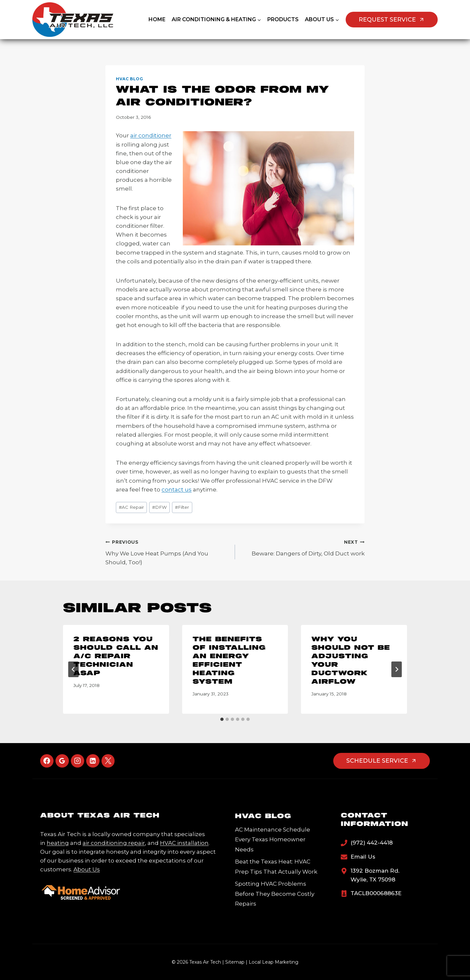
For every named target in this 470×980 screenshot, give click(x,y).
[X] (108, 761)
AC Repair (131, 507)
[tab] (222, 719)
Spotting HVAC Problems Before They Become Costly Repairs (275, 894)
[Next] (397, 669)
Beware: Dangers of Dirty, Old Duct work (303, 547)
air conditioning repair (114, 843)
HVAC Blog (129, 79)
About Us (87, 869)
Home (157, 19)
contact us (177, 490)
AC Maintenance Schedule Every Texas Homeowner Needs (273, 840)
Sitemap (235, 962)
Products (283, 19)
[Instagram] (78, 761)
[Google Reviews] (62, 761)
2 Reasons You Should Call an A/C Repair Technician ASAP (116, 656)
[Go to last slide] (73, 669)
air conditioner (151, 135)
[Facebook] (47, 761)
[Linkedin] (93, 761)
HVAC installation (184, 843)
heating (58, 843)
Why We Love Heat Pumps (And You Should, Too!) (167, 552)
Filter (182, 507)
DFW (159, 507)
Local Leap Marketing (274, 962)
